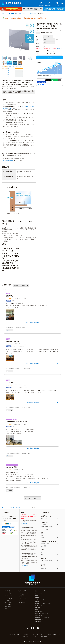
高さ (38, 43)
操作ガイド (43, 569)
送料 (42, 535)
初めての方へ (44, 518)
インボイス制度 (44, 529)
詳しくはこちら (5, 536)
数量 (38, 47)
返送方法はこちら (39, 616)
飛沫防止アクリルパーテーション (30, 13)
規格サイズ (37, 597)
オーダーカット (38, 593)
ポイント (43, 552)
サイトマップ (26, 636)
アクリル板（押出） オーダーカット (9, 595)
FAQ (42, 554)
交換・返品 (43, 546)
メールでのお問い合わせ (47, 561)
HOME (12, 13)
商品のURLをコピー (42, 82)
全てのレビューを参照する (21, 285)
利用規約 (26, 634)
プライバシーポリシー (38, 634)
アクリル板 (19, 13)
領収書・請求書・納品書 (47, 527)
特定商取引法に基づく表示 (54, 634)
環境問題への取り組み (14, 634)
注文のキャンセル (45, 544)
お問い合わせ (44, 636)
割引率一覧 (59, 49)
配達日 (42, 537)
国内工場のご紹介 (39, 620)
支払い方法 (43, 525)
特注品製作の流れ (39, 611)
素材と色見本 (8, 609)
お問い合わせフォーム (8, 160)
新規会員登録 (38, 622)
